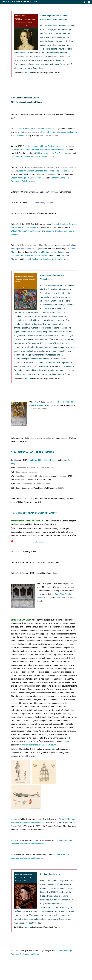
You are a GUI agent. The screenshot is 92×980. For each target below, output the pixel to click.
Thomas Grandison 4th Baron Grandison (33, 484)
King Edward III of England (39, 460)
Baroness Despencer (47, 174)
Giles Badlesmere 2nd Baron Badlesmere (36, 129)
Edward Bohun (45, 438)
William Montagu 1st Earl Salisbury (52, 153)
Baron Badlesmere (23, 132)
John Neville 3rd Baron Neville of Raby (32, 468)
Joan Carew (49, 192)
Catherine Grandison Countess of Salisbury (30, 157)
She (25, 174)
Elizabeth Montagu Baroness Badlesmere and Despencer (39, 150)
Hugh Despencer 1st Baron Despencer (48, 167)
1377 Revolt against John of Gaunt (26, 102)
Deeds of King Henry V (50, 874)
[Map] (47, 409)
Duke (17, 524)
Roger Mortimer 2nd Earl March (36, 245)
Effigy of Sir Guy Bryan (21, 620)
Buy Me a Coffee (38, 542)
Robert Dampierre (23, 472)
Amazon (28, 72)
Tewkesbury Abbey (37, 409)
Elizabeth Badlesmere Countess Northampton (43, 259)
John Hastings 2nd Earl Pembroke (30, 476)
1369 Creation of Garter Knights (25, 98)
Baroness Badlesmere (49, 136)
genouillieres (29, 686)
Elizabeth (65, 741)
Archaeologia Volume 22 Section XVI (27, 521)
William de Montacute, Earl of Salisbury (39, 745)
